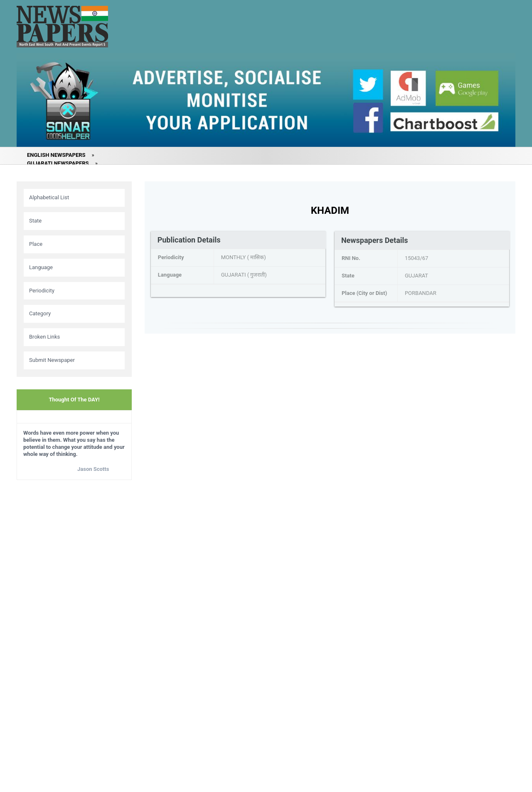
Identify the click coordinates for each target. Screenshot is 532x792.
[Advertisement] (74, 617)
